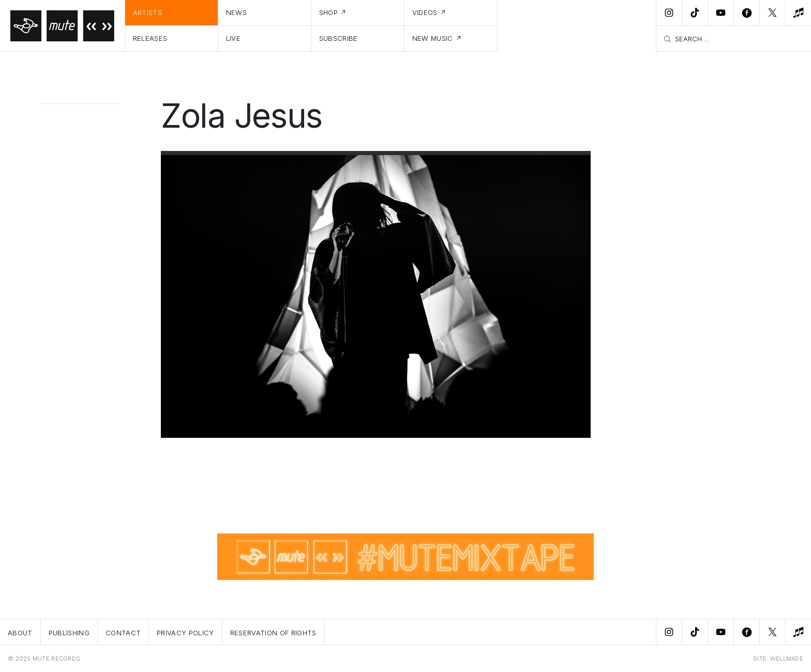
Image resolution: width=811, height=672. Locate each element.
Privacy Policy (185, 633)
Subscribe (339, 38)
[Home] (63, 26)
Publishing (69, 633)
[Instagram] (669, 13)
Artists (147, 12)
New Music (433, 38)
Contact (123, 633)
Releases (150, 38)
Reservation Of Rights (273, 633)
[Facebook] (746, 13)
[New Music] (798, 13)
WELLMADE (787, 659)
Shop (328, 12)
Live (233, 38)
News (236, 12)
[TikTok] (695, 13)
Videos (425, 12)
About (20, 633)
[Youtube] (720, 13)
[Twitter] (772, 13)
